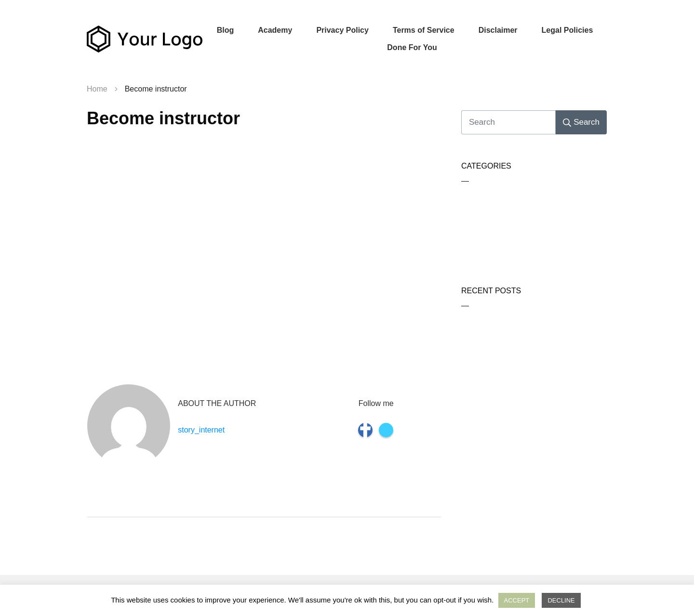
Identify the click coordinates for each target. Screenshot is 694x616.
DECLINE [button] (561, 600)
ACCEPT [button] (517, 600)
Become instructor (163, 118)
